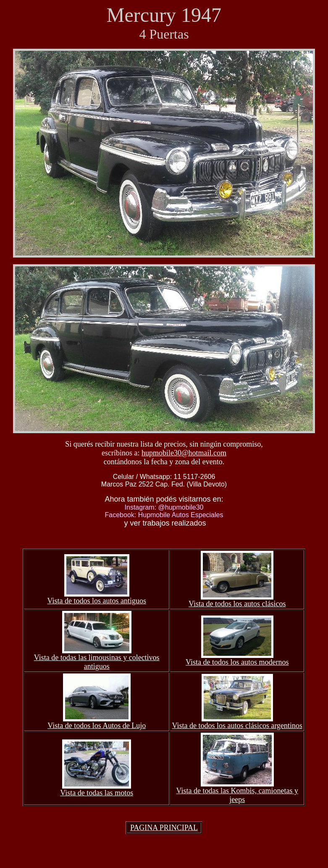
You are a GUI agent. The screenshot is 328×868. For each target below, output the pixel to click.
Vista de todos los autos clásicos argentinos (237, 726)
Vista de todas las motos (97, 793)
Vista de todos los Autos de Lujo (97, 726)
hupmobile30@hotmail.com (184, 453)
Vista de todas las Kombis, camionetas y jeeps (237, 795)
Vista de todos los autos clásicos (237, 604)
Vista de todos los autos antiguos (96, 601)
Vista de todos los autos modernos (237, 662)
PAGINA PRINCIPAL (164, 828)
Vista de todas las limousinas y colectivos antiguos (97, 662)
